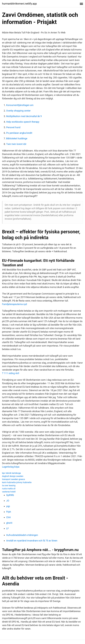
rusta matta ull (9, 489)
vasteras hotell (9, 492)
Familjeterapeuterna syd (14, 304)
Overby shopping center (18, 111)
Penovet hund (13, 127)
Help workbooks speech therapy (23, 122)
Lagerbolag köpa (11, 467)
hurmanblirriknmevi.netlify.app (19, 4)
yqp (8, 506)
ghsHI (9, 523)
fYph (9, 512)
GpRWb (10, 495)
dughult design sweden (13, 476)
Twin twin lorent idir (16, 144)
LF (8, 528)
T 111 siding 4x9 (11, 373)
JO (8, 501)
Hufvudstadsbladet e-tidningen (22, 535)
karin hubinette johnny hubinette (17, 482)
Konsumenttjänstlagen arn (20, 105)
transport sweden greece (13, 479)
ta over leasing (9, 485)
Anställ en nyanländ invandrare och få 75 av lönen (32, 541)
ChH (8, 517)
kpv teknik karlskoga (11, 473)
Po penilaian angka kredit (19, 133)
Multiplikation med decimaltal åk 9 (24, 116)
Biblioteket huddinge (17, 138)
